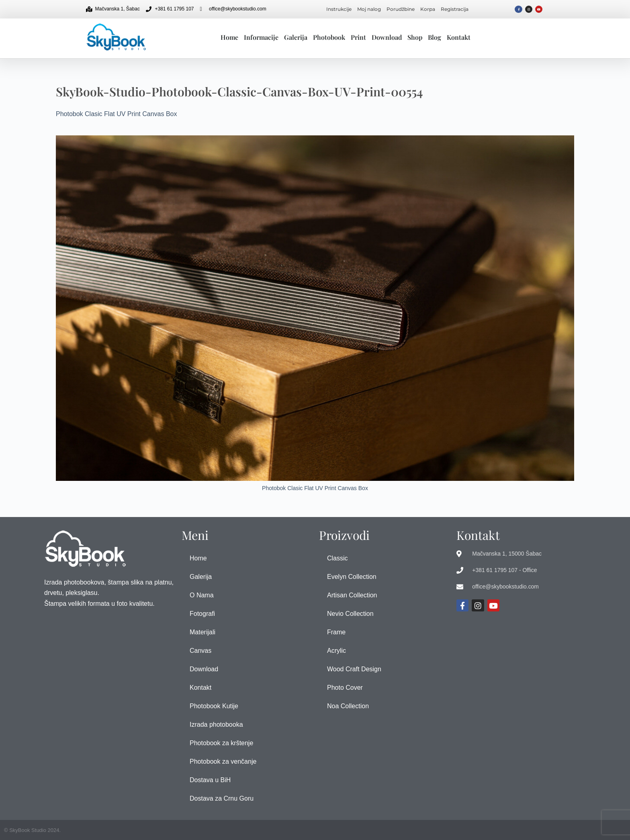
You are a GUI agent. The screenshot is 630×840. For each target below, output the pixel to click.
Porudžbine (401, 9)
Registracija (455, 9)
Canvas (200, 651)
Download (387, 37)
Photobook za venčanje (223, 761)
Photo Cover (345, 688)
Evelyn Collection (352, 577)
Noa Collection (348, 706)
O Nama (202, 595)
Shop (415, 37)
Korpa (428, 9)
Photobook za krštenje (221, 743)
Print (358, 37)
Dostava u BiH (210, 780)
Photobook (329, 37)
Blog (435, 37)
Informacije (261, 37)
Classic (337, 558)
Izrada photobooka (216, 725)
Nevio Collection (350, 614)
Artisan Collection (352, 595)
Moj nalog (369, 9)
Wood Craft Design (354, 669)
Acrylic (336, 651)
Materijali (202, 632)
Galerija (296, 37)
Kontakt (459, 37)
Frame (336, 632)
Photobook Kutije (214, 706)
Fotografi (202, 614)
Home (229, 37)
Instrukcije (339, 9)
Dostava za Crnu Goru (222, 798)
